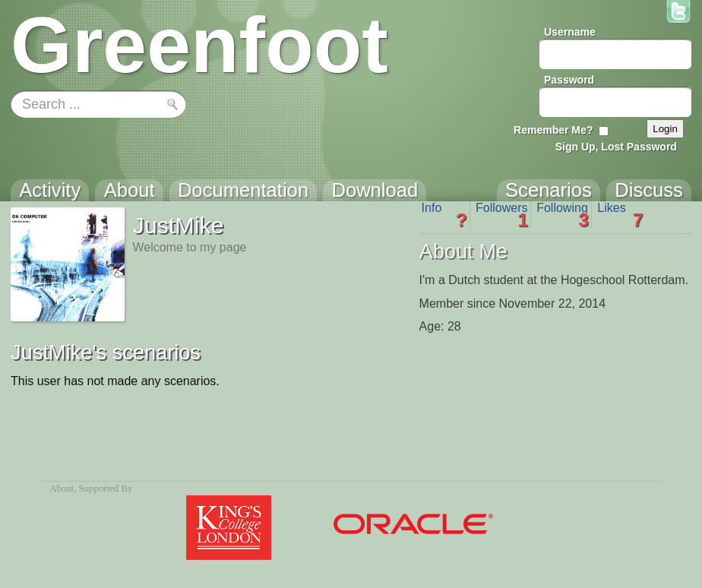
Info (444, 215)
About (62, 488)
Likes (620, 215)
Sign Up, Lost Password (616, 147)
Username (570, 32)
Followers (502, 215)
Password (569, 80)
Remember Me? (553, 130)
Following (563, 215)
